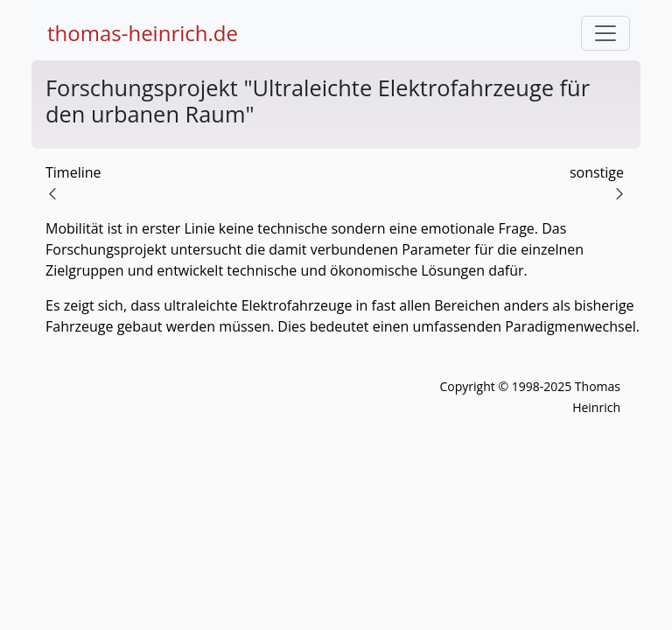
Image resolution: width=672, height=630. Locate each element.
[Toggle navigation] (605, 33)
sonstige (597, 172)
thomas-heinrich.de (143, 33)
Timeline (73, 172)
